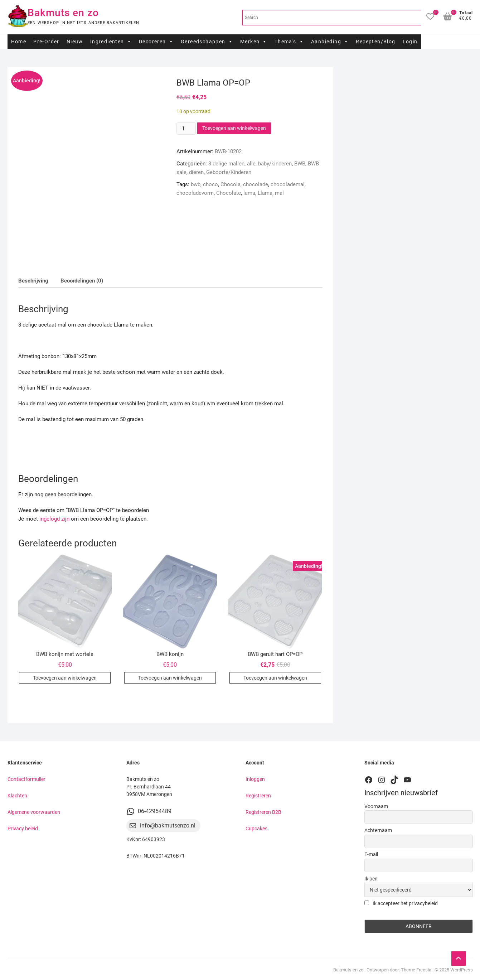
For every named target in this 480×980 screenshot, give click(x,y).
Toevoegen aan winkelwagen (234, 128)
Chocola (231, 184)
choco (210, 184)
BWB (300, 164)
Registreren (258, 796)
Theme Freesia (416, 970)
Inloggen (255, 779)
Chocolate (229, 193)
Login (410, 42)
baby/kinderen (275, 164)
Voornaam (376, 806)
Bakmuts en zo (63, 13)
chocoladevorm (195, 193)
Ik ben (371, 879)
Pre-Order (46, 42)
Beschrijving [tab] (33, 281)
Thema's (289, 42)
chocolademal (288, 184)
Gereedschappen (207, 42)
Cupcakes (256, 829)
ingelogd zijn (54, 519)
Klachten (17, 796)
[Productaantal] (186, 129)
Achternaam (378, 830)
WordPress (462, 970)
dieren (196, 172)
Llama (265, 193)
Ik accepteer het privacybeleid (401, 903)
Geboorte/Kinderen (229, 172)
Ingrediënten (111, 42)
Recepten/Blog (375, 42)
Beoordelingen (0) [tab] (82, 281)
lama (249, 193)
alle (251, 164)
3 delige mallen (226, 164)
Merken (254, 42)
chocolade (256, 184)
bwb (196, 184)
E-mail (371, 854)
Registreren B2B (263, 812)
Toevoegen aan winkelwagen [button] (65, 678)
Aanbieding (330, 42)
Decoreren (156, 42)
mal (279, 193)
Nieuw (75, 42)
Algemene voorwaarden (34, 812)
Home (19, 42)
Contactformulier (26, 779)
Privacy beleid (23, 829)
